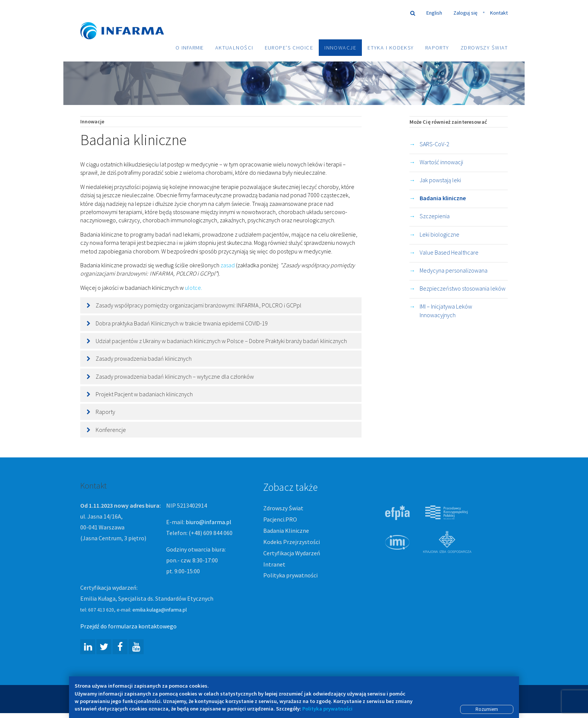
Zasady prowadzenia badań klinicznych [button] (144, 359)
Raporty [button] (105, 412)
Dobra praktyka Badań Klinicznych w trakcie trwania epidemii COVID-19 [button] (182, 324)
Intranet (274, 565)
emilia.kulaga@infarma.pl (160, 610)
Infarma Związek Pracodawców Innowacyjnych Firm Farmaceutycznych (129, 20)
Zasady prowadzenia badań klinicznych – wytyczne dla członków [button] (175, 377)
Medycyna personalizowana (454, 271)
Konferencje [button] (111, 430)
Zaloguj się (465, 13)
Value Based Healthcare (449, 253)
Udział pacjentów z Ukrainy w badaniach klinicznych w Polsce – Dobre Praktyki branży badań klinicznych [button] (221, 341)
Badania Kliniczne (286, 531)
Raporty (437, 48)
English (434, 13)
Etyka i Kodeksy (391, 48)
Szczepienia (435, 217)
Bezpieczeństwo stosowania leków (463, 289)
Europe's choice (289, 48)
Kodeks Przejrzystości (292, 542)
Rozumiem (487, 709)
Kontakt (499, 13)
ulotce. (194, 288)
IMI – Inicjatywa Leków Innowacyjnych (446, 311)
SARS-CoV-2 (434, 144)
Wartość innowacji (441, 162)
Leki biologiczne (439, 235)
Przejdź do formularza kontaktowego (128, 627)
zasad (228, 265)
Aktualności (234, 48)
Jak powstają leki (440, 180)
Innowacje (340, 48)
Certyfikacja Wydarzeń (292, 553)
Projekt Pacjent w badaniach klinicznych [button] (144, 395)
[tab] (221, 306)
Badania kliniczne (443, 199)
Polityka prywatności (290, 576)
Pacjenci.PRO (280, 520)
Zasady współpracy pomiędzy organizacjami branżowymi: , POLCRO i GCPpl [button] (199, 306)
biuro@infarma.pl (208, 522)
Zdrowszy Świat (484, 48)
